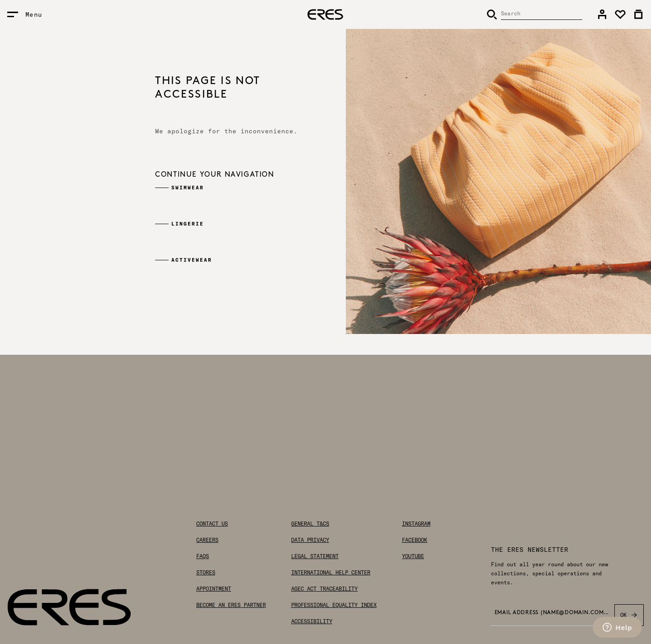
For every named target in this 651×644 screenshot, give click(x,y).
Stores (206, 573)
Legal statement (315, 556)
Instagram (416, 524)
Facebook (415, 540)
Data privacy (310, 540)
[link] (602, 14)
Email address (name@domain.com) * (552, 613)
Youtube (413, 556)
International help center (331, 573)
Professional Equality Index (334, 605)
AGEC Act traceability (324, 589)
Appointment (214, 589)
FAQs (203, 556)
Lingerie (188, 224)
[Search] (534, 14)
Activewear (192, 260)
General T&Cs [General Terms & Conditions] (310, 524)
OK (629, 615)
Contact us (212, 524)
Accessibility (312, 621)
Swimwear (188, 188)
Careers (207, 540)
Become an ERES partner (231, 605)
